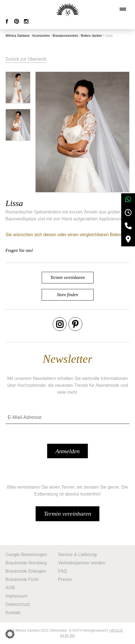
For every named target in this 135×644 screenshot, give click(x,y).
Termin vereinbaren (67, 277)
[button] (10, 634)
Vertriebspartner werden (82, 563)
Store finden (67, 295)
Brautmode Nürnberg (26, 563)
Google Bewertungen (26, 555)
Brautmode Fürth (22, 579)
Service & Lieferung (77, 555)
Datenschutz (18, 604)
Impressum (16, 596)
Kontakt (13, 613)
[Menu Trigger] (123, 9)
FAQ (62, 571)
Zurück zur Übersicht (26, 59)
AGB (10, 588)
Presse (65, 579)
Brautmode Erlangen (26, 571)
